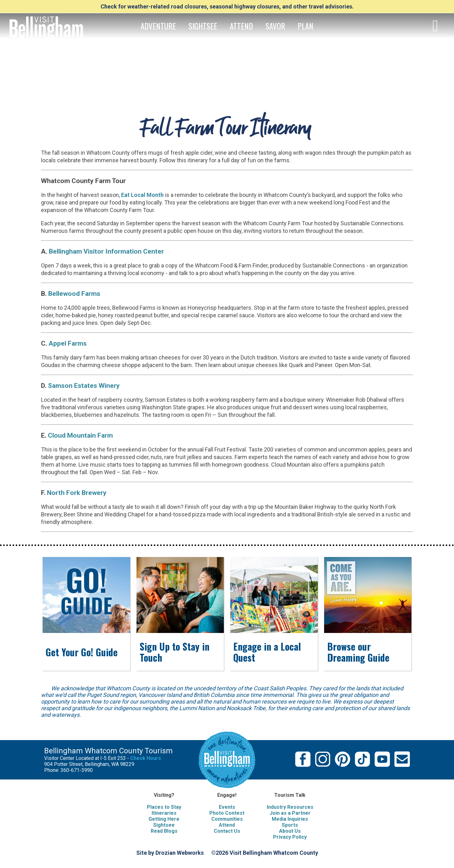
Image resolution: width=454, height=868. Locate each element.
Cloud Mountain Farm (80, 435)
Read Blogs (164, 831)
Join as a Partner (290, 813)
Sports (290, 825)
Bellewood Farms (74, 293)
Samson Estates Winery (84, 385)
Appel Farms (67, 343)
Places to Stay (164, 807)
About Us (290, 831)
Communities (227, 819)
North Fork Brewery (76, 493)
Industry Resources (290, 807)
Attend (227, 825)
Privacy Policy (290, 837)
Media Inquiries (290, 819)
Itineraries (164, 813)
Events (227, 807)
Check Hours (146, 758)
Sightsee (164, 825)
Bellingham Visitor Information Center (106, 251)
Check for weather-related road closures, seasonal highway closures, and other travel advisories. (227, 6)
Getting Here (164, 819)
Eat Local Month (142, 195)
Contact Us (227, 831)
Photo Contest (227, 813)
